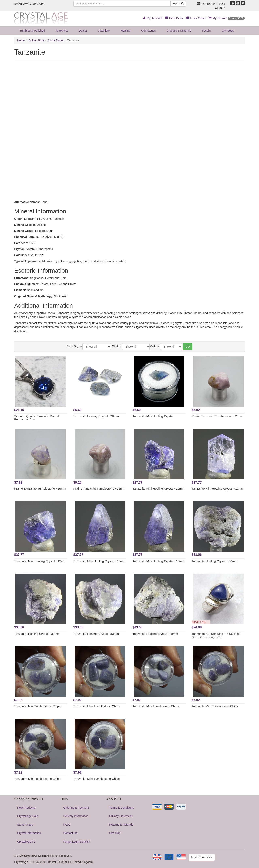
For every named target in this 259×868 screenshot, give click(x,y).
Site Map (115, 833)
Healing (126, 31)
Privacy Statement (121, 816)
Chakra (116, 346)
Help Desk (174, 18)
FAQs (67, 825)
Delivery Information (76, 816)
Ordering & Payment (76, 808)
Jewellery (104, 31)
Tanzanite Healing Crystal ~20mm (96, 416)
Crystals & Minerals (179, 31)
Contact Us (70, 833)
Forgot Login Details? (77, 842)
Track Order (196, 18)
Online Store (36, 40)
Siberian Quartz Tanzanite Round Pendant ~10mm (37, 418)
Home (21, 40)
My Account (152, 18)
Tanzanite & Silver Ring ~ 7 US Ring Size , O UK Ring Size (216, 635)
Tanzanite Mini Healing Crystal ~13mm (99, 561)
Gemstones (149, 31)
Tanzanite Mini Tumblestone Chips (37, 706)
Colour (155, 346)
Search (178, 4)
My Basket (227, 18)
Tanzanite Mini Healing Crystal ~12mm (158, 488)
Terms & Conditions (122, 808)
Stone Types (56, 40)
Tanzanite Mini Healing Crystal (153, 416)
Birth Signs (74, 346)
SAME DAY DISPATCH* (29, 4)
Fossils (206, 31)
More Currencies (202, 857)
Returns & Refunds (121, 825)
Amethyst (62, 31)
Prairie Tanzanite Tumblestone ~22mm (99, 488)
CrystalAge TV (26, 842)
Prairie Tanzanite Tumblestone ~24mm (218, 416)
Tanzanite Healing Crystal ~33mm (37, 634)
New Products (26, 808)
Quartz (83, 31)
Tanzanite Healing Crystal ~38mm (155, 634)
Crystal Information (29, 833)
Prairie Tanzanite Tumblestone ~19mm (40, 488)
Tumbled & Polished (32, 31)
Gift (228, 31)
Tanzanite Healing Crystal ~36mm (215, 561)
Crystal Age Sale (28, 816)
